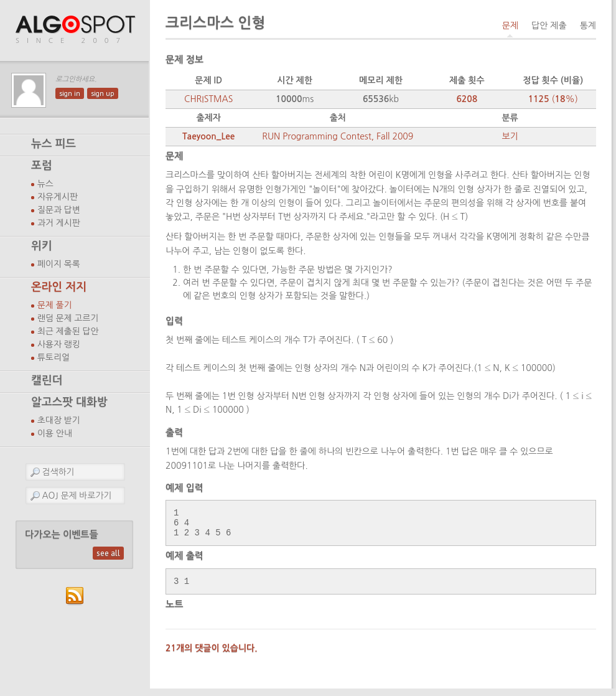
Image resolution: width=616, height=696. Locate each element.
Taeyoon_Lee (209, 136)
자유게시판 (58, 197)
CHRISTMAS (208, 99)
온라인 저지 (59, 287)
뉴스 (45, 184)
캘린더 (47, 380)
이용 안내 (55, 433)
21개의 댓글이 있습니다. (212, 656)
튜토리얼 (54, 357)
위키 (42, 246)
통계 (588, 26)
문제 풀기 (55, 305)
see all (108, 553)
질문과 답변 (59, 210)
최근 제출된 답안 (68, 331)
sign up (103, 93)
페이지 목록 (59, 264)
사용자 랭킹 (59, 344)
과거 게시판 (59, 223)
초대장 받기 (59, 420)
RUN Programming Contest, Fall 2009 (338, 136)
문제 (510, 26)
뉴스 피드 (54, 144)
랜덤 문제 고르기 (68, 318)
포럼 (42, 166)
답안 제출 (549, 26)
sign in (70, 93)
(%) (553, 99)
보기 (510, 136)
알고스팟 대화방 (69, 402)
